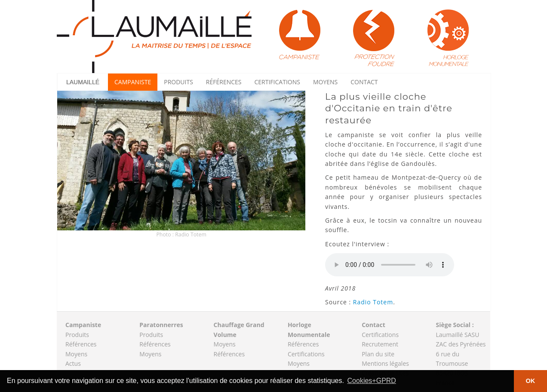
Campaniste (133, 82)
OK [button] (531, 381)
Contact (364, 82)
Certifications (277, 82)
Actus (73, 363)
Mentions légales (385, 363)
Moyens (325, 82)
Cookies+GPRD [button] (372, 381)
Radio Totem (373, 302)
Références (224, 82)
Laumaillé (83, 82)
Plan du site (378, 354)
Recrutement (380, 344)
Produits (178, 82)
